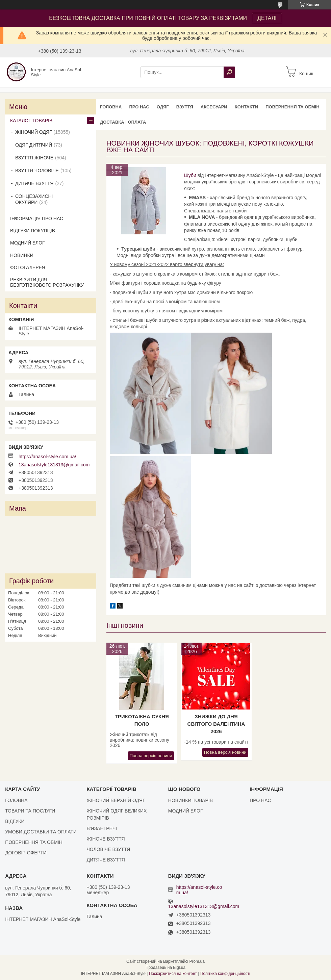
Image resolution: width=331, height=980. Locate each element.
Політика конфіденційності (225, 974)
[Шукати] (229, 72)
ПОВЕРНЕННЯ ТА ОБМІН (292, 107)
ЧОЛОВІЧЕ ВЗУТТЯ (108, 849)
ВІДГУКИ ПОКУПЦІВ (33, 231)
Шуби (190, 175)
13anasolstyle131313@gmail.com (54, 465)
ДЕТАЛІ (267, 18)
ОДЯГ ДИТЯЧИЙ (34, 145)
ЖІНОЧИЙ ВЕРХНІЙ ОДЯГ (116, 800)
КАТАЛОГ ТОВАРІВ (31, 121)
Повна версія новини (151, 756)
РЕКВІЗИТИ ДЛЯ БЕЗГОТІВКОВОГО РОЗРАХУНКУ (47, 282)
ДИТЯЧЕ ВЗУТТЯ (34, 183)
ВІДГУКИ (15, 821)
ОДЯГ (163, 107)
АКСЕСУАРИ (214, 107)
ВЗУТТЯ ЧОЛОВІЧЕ (37, 171)
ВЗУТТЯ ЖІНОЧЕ (34, 158)
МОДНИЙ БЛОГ (28, 243)
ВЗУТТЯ (185, 107)
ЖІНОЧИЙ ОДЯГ (34, 132)
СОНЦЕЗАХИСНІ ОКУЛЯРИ (34, 199)
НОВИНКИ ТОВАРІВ (190, 800)
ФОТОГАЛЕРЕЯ (28, 267)
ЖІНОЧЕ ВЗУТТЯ (106, 839)
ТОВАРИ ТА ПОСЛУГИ (30, 811)
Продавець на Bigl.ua (165, 968)
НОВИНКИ (22, 255)
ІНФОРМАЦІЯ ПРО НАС (37, 218)
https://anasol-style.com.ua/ (47, 457)
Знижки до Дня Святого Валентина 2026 (216, 724)
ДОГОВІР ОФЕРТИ (26, 853)
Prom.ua (197, 961)
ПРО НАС (139, 107)
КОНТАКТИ (247, 107)
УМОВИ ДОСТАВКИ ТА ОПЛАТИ (41, 832)
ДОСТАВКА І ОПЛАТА (123, 122)
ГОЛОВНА (111, 107)
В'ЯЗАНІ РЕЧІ (102, 828)
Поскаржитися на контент (173, 974)
